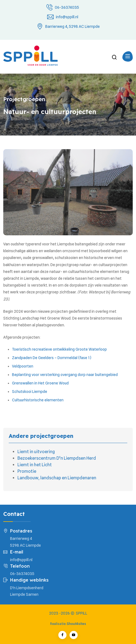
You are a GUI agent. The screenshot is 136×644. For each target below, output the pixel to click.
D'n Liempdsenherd (27, 588)
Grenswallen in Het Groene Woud (40, 383)
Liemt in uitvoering (36, 452)
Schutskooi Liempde (30, 392)
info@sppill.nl (67, 17)
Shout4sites (76, 624)
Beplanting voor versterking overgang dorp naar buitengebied (65, 375)
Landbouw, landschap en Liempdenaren (57, 478)
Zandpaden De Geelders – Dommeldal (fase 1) (52, 358)
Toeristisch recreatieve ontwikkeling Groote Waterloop (59, 349)
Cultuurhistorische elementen (38, 400)
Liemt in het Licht (35, 465)
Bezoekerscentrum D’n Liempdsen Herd (57, 458)
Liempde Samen (24, 594)
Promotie (27, 471)
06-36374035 (67, 7)
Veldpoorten (23, 366)
